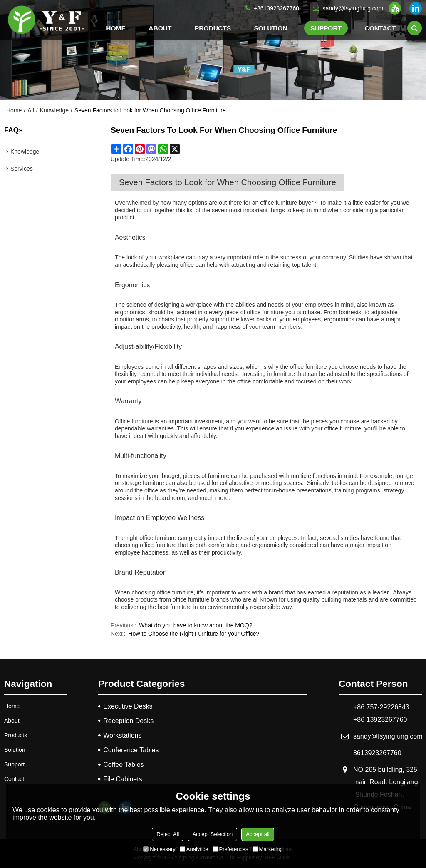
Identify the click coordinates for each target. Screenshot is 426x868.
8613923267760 (377, 753)
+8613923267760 (276, 8)
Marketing (268, 849)
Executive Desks (128, 706)
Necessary (159, 849)
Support (326, 28)
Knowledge (54, 110)
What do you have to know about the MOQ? (196, 625)
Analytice (194, 849)
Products (213, 28)
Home (116, 28)
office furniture (279, 203)
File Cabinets (123, 779)
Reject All (168, 834)
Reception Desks (128, 721)
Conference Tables (131, 750)
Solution (270, 28)
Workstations (122, 735)
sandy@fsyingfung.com (353, 8)
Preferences (230, 849)
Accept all (258, 834)
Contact (380, 28)
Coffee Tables (123, 765)
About (160, 28)
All (31, 110)
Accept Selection (212, 834)
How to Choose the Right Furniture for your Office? (194, 634)
